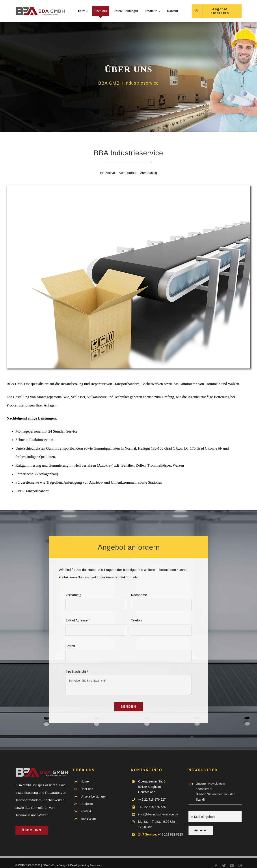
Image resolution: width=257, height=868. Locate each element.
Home (85, 781)
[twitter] (224, 866)
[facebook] (216, 866)
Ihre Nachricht (77, 672)
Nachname (139, 595)
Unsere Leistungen (93, 796)
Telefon (136, 620)
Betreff (70, 646)
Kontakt (86, 811)
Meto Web (96, 865)
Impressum (88, 819)
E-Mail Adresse (78, 620)
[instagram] (240, 866)
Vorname (73, 595)
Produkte (87, 804)
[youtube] (232, 866)
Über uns (87, 789)
